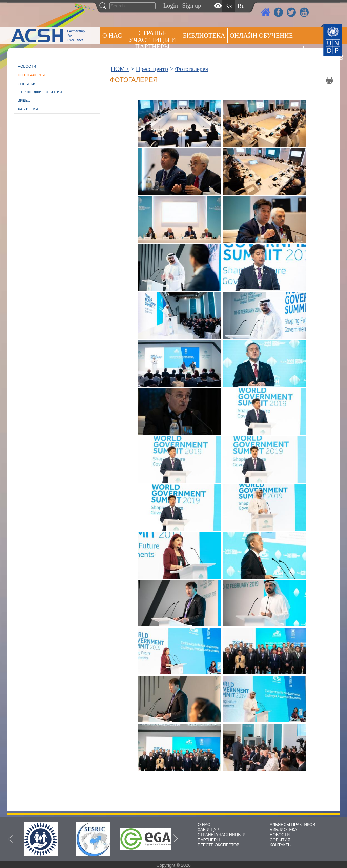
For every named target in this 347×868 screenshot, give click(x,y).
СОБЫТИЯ (280, 840)
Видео (24, 100)
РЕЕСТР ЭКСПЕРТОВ (318, 54)
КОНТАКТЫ (281, 845)
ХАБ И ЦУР (208, 830)
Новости (27, 66)
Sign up (192, 6)
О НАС (112, 35)
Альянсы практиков (218, 53)
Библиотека (204, 35)
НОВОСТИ (280, 835)
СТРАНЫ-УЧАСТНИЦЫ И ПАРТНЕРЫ (152, 40)
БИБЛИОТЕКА (283, 830)
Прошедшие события (42, 92)
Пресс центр (280, 53)
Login (171, 6)
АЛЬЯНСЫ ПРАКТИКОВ (292, 825)
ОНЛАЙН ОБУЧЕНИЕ (261, 35)
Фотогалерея (32, 75)
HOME (120, 69)
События (27, 84)
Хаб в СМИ (28, 109)
